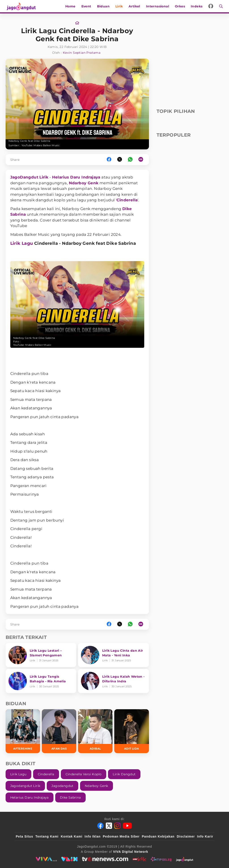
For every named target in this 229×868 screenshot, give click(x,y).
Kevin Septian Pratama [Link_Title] (82, 53)
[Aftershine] (23, 731)
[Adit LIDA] (131, 731)
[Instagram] (117, 826)
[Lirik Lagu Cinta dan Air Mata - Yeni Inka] (113, 655)
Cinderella (127, 200)
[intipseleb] (161, 859)
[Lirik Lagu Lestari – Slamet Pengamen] (41, 655)
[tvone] (105, 859)
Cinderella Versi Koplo (84, 774)
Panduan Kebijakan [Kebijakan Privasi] (158, 836)
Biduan (104, 6)
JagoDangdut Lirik (29, 177)
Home (71, 6)
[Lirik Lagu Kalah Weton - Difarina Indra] (113, 681)
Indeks (197, 6)
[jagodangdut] (185, 859)
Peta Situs (25, 836)
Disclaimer (186, 836)
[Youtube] (127, 826)
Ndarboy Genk (84, 183)
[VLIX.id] (70, 859)
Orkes (181, 6)
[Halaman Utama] (22, 6)
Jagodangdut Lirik (25, 786)
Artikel (135, 6)
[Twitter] (109, 826)
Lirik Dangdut (124, 774)
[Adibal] (95, 731)
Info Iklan (92, 836)
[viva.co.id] (46, 859)
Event (87, 6)
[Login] (212, 6)
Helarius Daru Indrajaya (76, 177)
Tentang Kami (47, 836)
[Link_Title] (77, 23)
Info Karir (205, 836)
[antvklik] (139, 859)
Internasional (158, 6)
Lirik (120, 6)
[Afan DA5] (59, 731)
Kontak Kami (72, 836)
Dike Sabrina (70, 797)
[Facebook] (100, 826)
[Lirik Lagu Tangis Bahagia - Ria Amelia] (41, 681)
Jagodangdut (62, 786)
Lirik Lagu (22, 243)
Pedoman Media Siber (121, 836)
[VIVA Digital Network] (131, 852)
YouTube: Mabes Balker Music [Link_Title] (41, 145)
